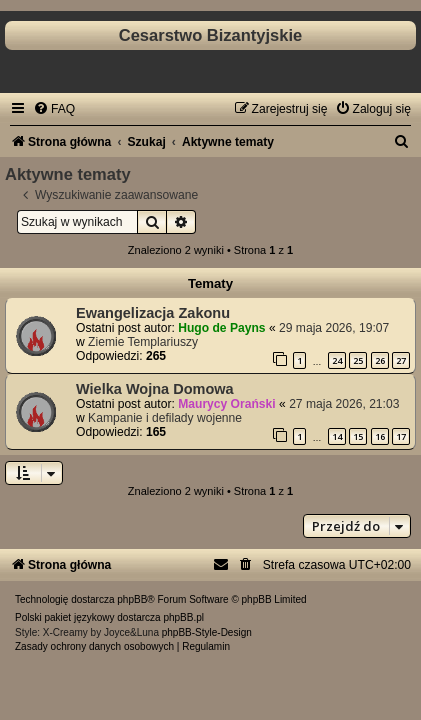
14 (337, 436)
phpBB (132, 599)
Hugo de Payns (221, 328)
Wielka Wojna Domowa (155, 389)
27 (401, 360)
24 (337, 360)
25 (358, 360)
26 (380, 360)
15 (358, 436)
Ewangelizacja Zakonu (153, 313)
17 (401, 436)
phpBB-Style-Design (207, 632)
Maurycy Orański (226, 404)
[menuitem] (54, 109)
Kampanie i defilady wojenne (165, 418)
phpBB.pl (183, 617)
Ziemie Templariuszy (143, 342)
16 (380, 436)
